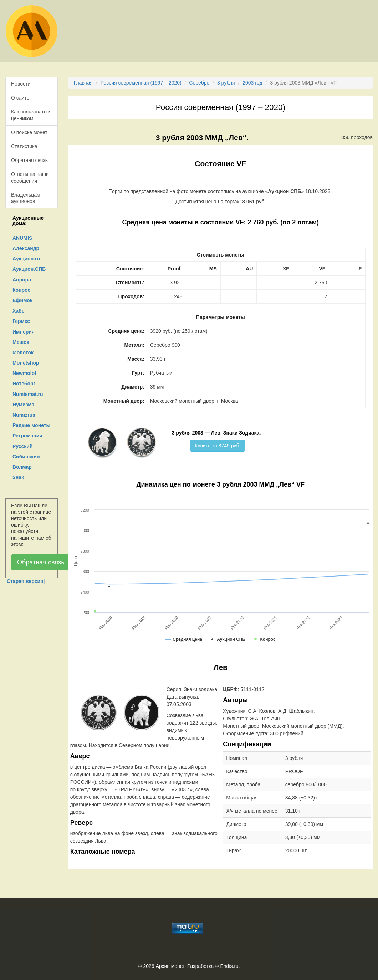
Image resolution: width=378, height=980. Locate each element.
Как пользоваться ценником (31, 115)
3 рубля (226, 83)
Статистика (24, 146)
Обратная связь (29, 160)
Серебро (199, 83)
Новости (21, 84)
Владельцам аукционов (26, 198)
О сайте (20, 98)
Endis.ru (229, 966)
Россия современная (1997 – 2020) (141, 83)
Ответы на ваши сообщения (30, 177)
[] (25, 581)
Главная (83, 83)
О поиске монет (29, 132)
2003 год (252, 83)
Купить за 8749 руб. (218, 446)
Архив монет (170, 966)
